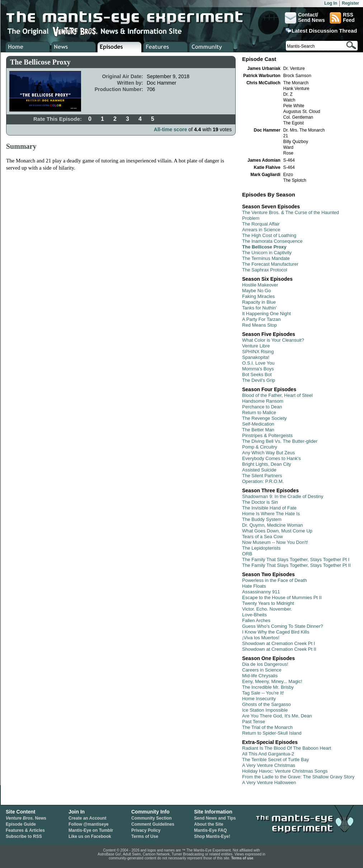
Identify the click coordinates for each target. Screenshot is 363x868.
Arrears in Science (261, 230)
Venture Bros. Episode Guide (120, 47)
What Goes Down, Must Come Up (277, 531)
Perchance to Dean (262, 407)
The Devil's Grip (259, 380)
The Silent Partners (262, 476)
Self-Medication (258, 424)
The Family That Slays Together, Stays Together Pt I (296, 559)
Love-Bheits (254, 615)
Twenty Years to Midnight (268, 603)
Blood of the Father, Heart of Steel (277, 395)
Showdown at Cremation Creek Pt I (279, 643)
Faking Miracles (258, 296)
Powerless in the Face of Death (275, 580)
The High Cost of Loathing (269, 235)
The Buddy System (262, 519)
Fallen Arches (256, 620)
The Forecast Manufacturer (270, 264)
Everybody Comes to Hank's (272, 458)
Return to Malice (259, 412)
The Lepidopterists (261, 548)
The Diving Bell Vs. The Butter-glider (280, 441)
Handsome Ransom (263, 401)
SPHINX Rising (258, 352)
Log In (331, 3)
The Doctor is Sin (260, 502)
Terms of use (242, 858)
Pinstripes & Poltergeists (267, 435)
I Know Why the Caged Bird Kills (276, 632)
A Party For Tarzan (261, 319)
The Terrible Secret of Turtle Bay (275, 760)
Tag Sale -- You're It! (263, 693)
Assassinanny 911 (261, 592)
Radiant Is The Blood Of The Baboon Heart (287, 748)
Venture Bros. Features (166, 47)
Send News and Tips (215, 818)
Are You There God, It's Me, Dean (277, 716)
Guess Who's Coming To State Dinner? (283, 626)
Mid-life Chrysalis (260, 676)
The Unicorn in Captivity (267, 253)
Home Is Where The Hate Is (271, 514)
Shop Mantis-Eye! (212, 836)
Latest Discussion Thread (324, 31)
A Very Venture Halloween (269, 782)
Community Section (152, 818)
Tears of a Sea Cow (262, 537)
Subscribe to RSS (24, 836)
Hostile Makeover (260, 285)
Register (350, 3)
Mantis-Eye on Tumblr (91, 830)
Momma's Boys (258, 369)
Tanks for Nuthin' (259, 308)
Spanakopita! (256, 357)
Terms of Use (145, 836)
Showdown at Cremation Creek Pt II (279, 649)
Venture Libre (256, 346)
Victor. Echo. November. (267, 609)
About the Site (209, 824)
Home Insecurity (259, 699)
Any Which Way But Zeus (268, 453)
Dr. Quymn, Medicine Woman (273, 525)
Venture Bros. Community (211, 47)
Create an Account (88, 818)
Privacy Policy (146, 830)
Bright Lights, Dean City (267, 464)
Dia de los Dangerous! (265, 664)
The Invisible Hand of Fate (269, 508)
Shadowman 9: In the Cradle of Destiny (283, 496)
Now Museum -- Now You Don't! (275, 542)
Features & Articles (25, 830)
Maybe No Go (256, 291)
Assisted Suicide (259, 470)
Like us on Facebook (90, 836)
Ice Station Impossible (265, 710)
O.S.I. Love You (258, 363)
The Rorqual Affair (261, 224)
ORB (247, 554)
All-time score (171, 129)
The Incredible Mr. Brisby (268, 687)
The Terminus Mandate (266, 258)
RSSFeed (342, 18)
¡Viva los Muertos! (261, 638)
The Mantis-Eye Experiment (132, 18)
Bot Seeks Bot (257, 374)
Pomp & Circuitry (260, 447)
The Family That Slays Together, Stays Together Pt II (296, 565)
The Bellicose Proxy (264, 247)
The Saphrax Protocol (265, 270)
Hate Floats (254, 586)
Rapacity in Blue (259, 302)
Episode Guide (21, 824)
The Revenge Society (264, 418)
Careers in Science (262, 670)
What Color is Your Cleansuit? (273, 340)
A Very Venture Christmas (269, 765)
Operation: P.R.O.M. (263, 481)
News (26, 818)
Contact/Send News (305, 18)
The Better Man (258, 430)
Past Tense (254, 722)
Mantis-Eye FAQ (210, 830)
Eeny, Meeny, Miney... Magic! (272, 681)
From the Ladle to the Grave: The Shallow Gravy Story (298, 777)
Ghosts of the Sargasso (267, 704)
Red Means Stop (260, 325)
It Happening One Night (267, 314)
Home (28, 47)
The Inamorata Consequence (272, 241)
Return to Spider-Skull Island (272, 733)
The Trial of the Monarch (267, 727)
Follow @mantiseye (89, 824)
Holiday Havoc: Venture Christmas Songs (285, 771)
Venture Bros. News (74, 47)
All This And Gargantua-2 (268, 754)
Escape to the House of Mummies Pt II (282, 597)
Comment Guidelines (153, 824)
